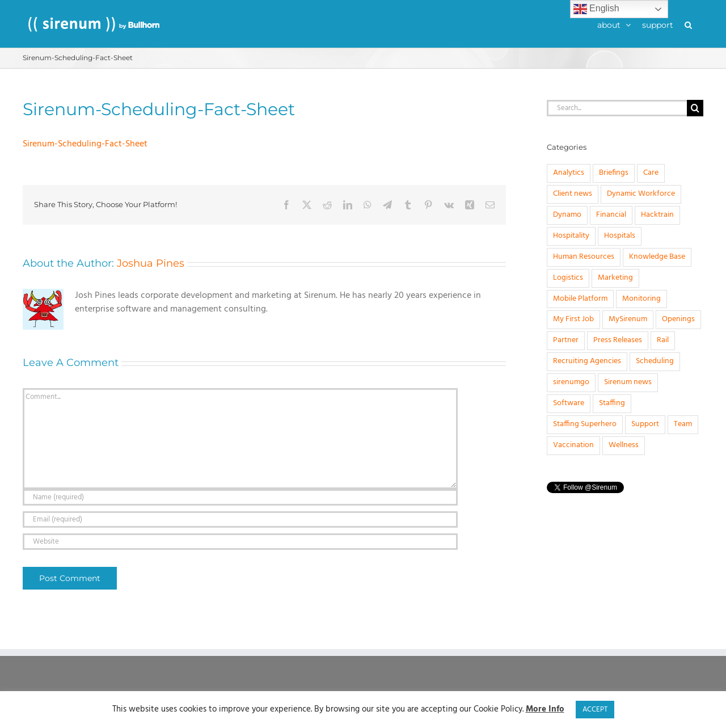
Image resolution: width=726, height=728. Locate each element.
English (596, 9)
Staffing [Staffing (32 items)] (612, 403)
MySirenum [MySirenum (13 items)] (628, 319)
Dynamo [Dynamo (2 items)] (567, 215)
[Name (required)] (240, 497)
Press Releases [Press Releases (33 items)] (618, 340)
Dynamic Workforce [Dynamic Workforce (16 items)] (641, 194)
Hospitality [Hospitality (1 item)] (571, 236)
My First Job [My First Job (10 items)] (573, 319)
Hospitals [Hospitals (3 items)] (620, 236)
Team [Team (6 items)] (683, 424)
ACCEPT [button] (595, 710)
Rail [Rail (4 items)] (663, 340)
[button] (688, 24)
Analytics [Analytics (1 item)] (569, 173)
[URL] (240, 542)
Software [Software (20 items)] (569, 403)
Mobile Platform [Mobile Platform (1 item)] (580, 299)
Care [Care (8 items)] (651, 173)
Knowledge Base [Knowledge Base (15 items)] (657, 257)
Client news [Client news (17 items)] (573, 194)
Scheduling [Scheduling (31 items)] (655, 361)
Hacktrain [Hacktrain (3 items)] (657, 215)
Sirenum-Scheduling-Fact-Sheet (85, 144)
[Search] (695, 108)
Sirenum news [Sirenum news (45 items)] (628, 382)
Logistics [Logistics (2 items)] (568, 278)
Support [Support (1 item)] (645, 424)
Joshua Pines (151, 263)
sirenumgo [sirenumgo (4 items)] (571, 382)
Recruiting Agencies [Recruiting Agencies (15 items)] (587, 361)
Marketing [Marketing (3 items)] (615, 278)
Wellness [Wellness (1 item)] (624, 445)
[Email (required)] (240, 519)
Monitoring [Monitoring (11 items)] (641, 299)
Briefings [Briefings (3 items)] (614, 173)
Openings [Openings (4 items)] (678, 319)
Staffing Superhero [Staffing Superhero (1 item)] (585, 424)
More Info (545, 710)
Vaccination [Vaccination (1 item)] (573, 445)
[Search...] (617, 108)
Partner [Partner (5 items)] (566, 340)
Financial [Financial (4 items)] (611, 215)
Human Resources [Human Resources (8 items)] (584, 257)
